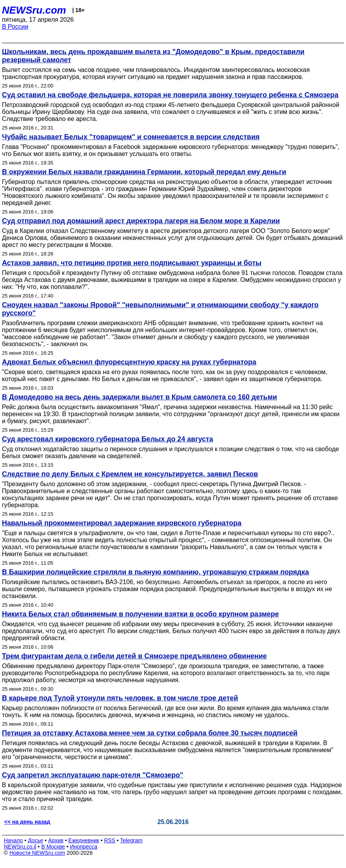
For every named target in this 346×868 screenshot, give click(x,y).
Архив (56, 840)
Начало (13, 840)
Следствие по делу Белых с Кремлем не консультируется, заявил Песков (130, 474)
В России (15, 27)
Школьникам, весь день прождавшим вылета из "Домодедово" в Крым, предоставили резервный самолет (153, 56)
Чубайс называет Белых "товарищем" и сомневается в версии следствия (131, 137)
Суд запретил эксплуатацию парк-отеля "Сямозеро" (93, 775)
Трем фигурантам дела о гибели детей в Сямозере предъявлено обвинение (134, 656)
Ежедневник (84, 840)
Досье (35, 840)
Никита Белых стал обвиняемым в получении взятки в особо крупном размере (141, 614)
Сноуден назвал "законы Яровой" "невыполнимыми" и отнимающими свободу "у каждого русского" (160, 309)
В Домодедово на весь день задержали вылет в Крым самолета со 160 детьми (140, 397)
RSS (110, 840)
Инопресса (84, 847)
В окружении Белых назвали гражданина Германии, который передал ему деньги (144, 172)
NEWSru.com (34, 10)
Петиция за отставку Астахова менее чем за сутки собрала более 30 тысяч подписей (150, 733)
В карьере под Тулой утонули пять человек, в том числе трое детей (120, 698)
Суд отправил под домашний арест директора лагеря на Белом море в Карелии (141, 221)
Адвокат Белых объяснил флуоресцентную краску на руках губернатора (129, 362)
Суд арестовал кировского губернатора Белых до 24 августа (108, 439)
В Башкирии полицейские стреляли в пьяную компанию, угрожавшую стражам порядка (155, 572)
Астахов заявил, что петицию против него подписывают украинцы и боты (132, 263)
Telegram (132, 840)
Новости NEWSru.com (37, 853)
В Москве (53, 847)
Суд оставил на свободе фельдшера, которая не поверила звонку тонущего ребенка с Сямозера (170, 95)
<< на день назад (27, 822)
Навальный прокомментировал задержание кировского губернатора (122, 523)
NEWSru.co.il (20, 847)
